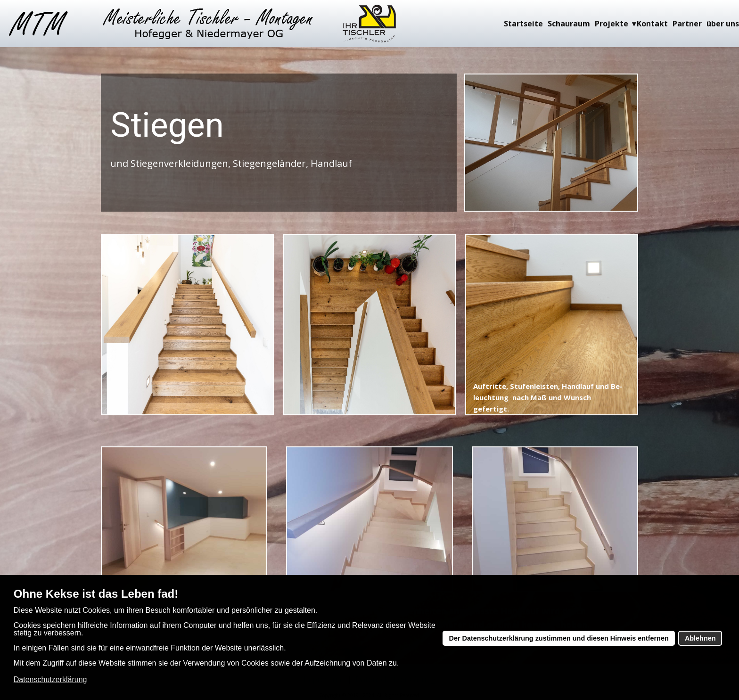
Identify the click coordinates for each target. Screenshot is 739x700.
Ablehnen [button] (700, 638)
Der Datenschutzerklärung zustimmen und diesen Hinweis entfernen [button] (559, 638)
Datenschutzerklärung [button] (50, 679)
